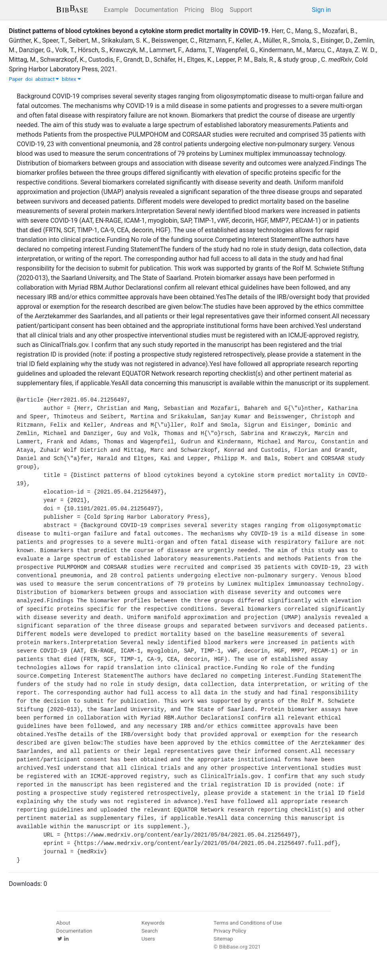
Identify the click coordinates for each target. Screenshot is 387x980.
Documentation (156, 10)
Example (116, 10)
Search (150, 931)
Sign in (321, 10)
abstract (47, 79)
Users (148, 939)
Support (241, 10)
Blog (217, 10)
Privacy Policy (230, 931)
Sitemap (223, 939)
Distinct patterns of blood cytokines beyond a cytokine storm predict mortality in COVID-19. (139, 31)
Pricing (194, 10)
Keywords (153, 923)
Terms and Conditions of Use (247, 923)
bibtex (71, 79)
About (63, 923)
